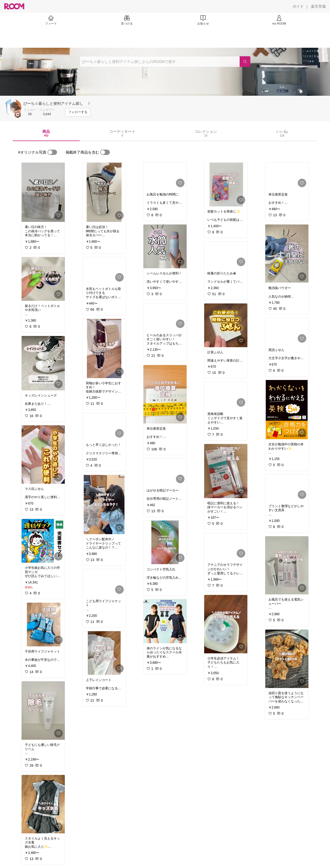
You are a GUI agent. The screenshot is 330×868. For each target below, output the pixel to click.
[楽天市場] (318, 6)
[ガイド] (298, 6)
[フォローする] (78, 112)
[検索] (245, 62)
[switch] (52, 152)
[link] (43, 192)
